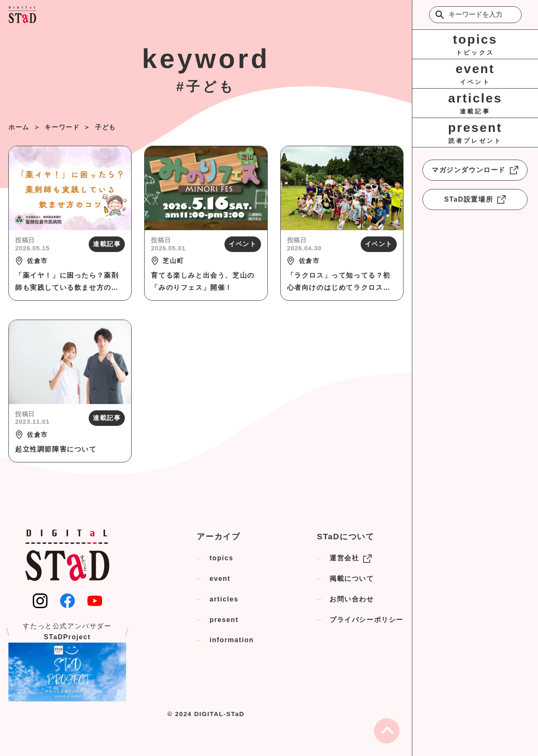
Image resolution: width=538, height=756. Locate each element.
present (224, 620)
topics (221, 558)
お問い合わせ (352, 599)
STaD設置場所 (475, 199)
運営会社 (351, 559)
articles (224, 599)
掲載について (352, 579)
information (232, 640)
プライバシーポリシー (367, 620)
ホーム (19, 127)
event (220, 579)
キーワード (62, 127)
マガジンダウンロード (475, 170)
